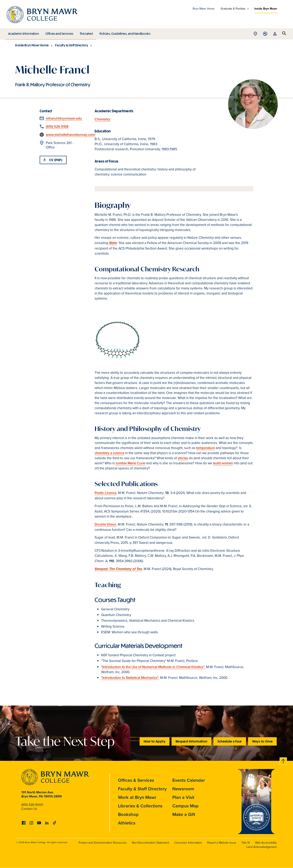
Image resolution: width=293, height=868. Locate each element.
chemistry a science (109, 453)
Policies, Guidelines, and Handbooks (124, 33)
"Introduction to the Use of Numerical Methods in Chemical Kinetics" (153, 667)
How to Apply (155, 741)
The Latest (85, 33)
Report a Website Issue (222, 843)
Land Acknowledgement (262, 847)
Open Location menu (255, 34)
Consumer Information (188, 843)
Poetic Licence (106, 493)
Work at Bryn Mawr (137, 797)
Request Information (191, 741)
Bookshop (128, 814)
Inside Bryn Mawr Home (32, 45)
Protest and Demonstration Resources (103, 843)
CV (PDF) (56, 160)
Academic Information (23, 33)
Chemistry (102, 119)
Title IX (246, 843)
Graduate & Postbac (233, 9)
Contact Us (29, 809)
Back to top (283, 760)
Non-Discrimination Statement (150, 843)
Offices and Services (59, 33)
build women (223, 463)
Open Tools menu (265, 34)
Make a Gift (184, 814)
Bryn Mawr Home (204, 9)
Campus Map (185, 806)
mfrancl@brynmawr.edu (64, 118)
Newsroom (183, 789)
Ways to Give (262, 741)
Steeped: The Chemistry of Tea (118, 569)
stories (183, 458)
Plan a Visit (183, 797)
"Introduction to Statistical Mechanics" (130, 678)
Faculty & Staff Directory (72, 45)
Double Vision (105, 524)
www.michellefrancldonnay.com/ (71, 135)
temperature (206, 448)
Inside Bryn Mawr (266, 9)
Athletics (127, 823)
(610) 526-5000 (32, 805)
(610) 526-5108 (57, 127)
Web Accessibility (266, 843)
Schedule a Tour (230, 741)
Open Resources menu (275, 34)
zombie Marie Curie (130, 463)
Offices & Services (136, 780)
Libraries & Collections (140, 806)
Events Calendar (189, 780)
